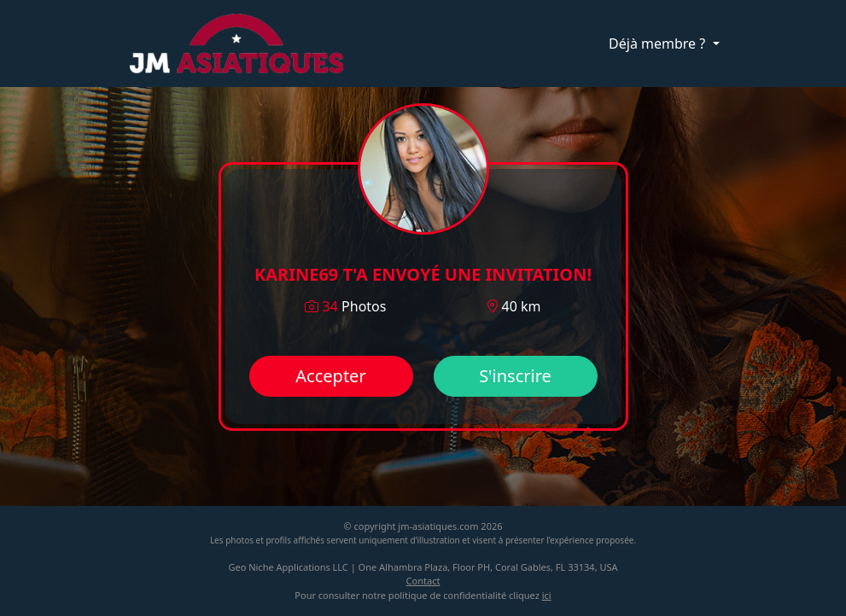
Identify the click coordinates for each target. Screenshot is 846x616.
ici (547, 595)
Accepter (330, 376)
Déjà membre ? (659, 44)
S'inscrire (515, 376)
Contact (423, 581)
